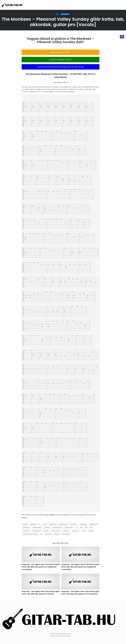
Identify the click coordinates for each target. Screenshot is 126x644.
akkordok (33, 524)
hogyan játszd (56, 531)
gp (76, 528)
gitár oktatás (63, 524)
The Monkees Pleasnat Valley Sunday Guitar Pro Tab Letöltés (61, 67)
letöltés (91, 531)
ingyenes (66, 531)
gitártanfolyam (57, 528)
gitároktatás (94, 524)
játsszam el (75, 531)
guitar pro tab (37, 531)
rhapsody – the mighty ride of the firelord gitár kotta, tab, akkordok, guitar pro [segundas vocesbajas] (41, 567)
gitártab (47, 528)
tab (41, 534)
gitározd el (26, 528)
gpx (91, 528)
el (40, 524)
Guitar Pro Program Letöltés (61, 60)
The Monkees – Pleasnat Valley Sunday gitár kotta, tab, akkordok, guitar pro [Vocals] (63, 22)
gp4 (86, 528)
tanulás (57, 534)
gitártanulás (69, 528)
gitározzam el (37, 528)
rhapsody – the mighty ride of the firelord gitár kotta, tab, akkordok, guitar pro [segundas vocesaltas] (80, 567)
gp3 (81, 528)
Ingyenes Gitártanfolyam (61, 52)
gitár (45, 524)
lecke (84, 531)
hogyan (46, 531)
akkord (25, 524)
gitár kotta (53, 524)
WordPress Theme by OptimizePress (61, 636)
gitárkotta (74, 524)
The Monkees (65, 14)
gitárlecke (83, 524)
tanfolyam (48, 534)
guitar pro (26, 531)
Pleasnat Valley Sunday (30, 534)
